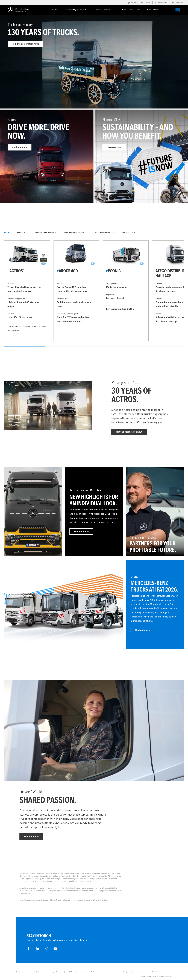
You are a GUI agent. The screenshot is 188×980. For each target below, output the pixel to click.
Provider (19, 972)
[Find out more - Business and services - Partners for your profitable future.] (155, 512)
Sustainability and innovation (77, 10)
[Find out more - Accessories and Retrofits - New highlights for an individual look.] (94, 512)
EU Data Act (73, 972)
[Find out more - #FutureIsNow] (141, 156)
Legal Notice (56, 972)
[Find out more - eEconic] (126, 291)
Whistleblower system (160, 972)
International (178, 3)
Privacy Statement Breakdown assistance (100, 972)
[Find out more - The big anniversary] (94, 67)
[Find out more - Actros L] (47, 156)
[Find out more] (33, 512)
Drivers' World (153, 10)
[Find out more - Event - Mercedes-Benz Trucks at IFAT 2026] (155, 604)
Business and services (105, 10)
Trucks (54, 10)
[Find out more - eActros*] (27, 291)
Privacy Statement (37, 972)
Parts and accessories (131, 10)
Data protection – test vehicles (133, 972)
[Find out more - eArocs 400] (76, 291)
